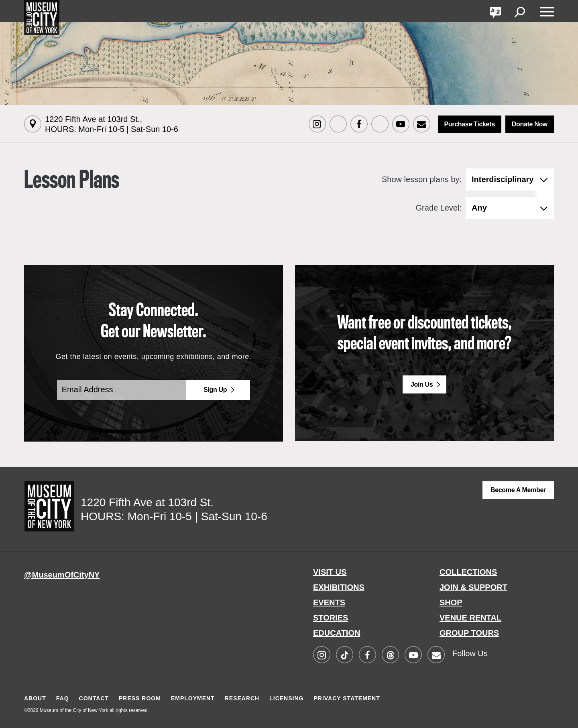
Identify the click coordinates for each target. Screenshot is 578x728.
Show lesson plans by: (422, 179)
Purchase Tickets (470, 124)
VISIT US (330, 572)
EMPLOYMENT (193, 698)
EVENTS (329, 602)
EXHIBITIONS (339, 587)
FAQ (63, 698)
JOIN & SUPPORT (473, 587)
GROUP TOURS (469, 633)
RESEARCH (242, 698)
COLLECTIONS (468, 572)
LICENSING (286, 698)
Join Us (422, 384)
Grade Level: (439, 208)
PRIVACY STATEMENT (347, 698)
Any (479, 208)
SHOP (451, 602)
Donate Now (530, 124)
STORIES (331, 618)
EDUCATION (337, 633)
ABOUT (35, 698)
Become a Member (518, 490)
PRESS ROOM (140, 698)
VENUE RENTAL (470, 618)
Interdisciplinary (503, 179)
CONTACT (94, 698)
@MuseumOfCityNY (62, 575)
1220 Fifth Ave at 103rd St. (112, 124)
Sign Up (215, 390)
